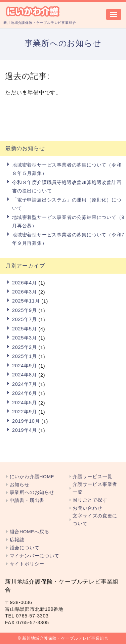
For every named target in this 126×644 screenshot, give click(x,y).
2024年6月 (25, 393)
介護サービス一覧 (92, 477)
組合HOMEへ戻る (30, 532)
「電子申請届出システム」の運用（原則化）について (67, 204)
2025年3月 (25, 338)
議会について (25, 548)
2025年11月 (26, 301)
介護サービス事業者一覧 (95, 488)
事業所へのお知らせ (32, 492)
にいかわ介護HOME (32, 477)
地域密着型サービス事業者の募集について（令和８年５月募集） (67, 169)
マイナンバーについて (35, 556)
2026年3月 (25, 292)
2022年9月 (25, 412)
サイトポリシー (27, 564)
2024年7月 (25, 384)
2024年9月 (25, 366)
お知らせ (20, 485)
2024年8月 (25, 375)
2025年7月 (25, 319)
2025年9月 (25, 310)
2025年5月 (25, 329)
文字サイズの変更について (95, 520)
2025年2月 (25, 347)
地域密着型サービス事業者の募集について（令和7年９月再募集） (68, 239)
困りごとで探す (90, 500)
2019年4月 (25, 430)
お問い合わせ (88, 508)
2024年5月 (25, 403)
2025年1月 (25, 356)
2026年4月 (25, 283)
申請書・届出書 (27, 500)
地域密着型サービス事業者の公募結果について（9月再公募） (68, 221)
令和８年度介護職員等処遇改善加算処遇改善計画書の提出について (67, 186)
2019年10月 (26, 421)
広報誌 (17, 540)
